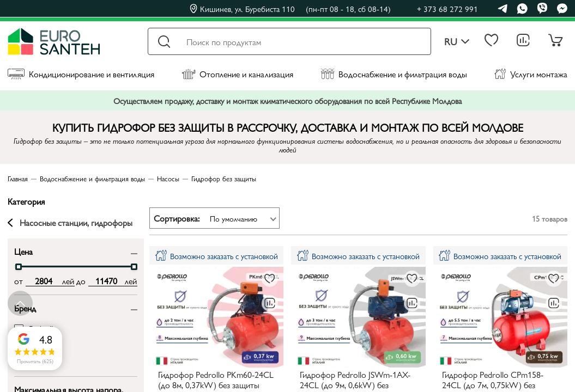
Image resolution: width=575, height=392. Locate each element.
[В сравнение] (270, 303)
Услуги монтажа (531, 74)
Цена (23, 251)
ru (457, 42)
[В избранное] (270, 279)
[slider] (19, 267)
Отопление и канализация (237, 74)
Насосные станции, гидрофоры (70, 223)
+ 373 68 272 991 (447, 8)
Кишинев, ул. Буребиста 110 (290, 9)
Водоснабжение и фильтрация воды (394, 74)
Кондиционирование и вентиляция (81, 74)
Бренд (25, 307)
